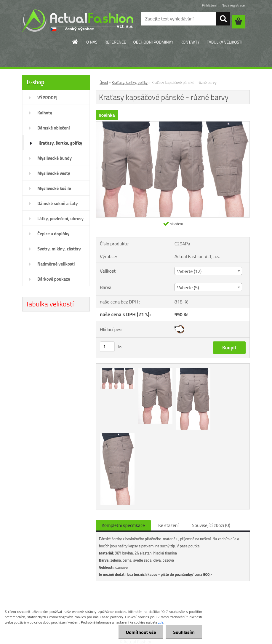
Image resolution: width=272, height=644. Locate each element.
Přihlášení (209, 5)
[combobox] (208, 271)
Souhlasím (184, 632)
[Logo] (78, 20)
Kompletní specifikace (123, 525)
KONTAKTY (190, 42)
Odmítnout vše (141, 632)
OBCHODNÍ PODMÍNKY (153, 42)
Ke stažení (168, 525)
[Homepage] (75, 42)
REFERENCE (115, 42)
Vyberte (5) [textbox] (188, 287)
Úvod (104, 82)
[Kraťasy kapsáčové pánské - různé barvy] (173, 124)
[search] (223, 19)
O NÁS (92, 42)
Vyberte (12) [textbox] (189, 271)
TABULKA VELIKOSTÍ (225, 42)
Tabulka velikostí (50, 304)
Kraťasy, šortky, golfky (130, 82)
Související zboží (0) (211, 525)
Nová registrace (233, 5)
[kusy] (107, 347)
